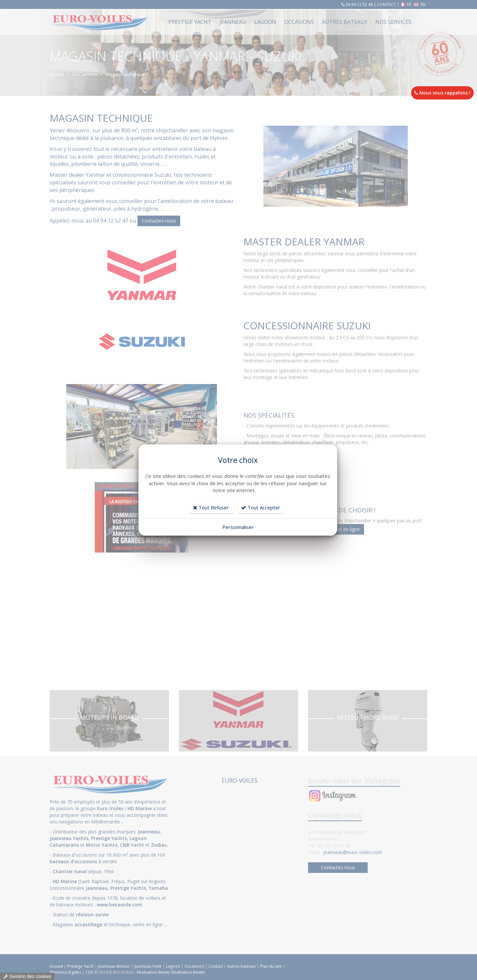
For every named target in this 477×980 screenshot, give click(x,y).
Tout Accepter (261, 507)
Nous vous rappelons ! (442, 93)
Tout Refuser (211, 507)
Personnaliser (238, 527)
